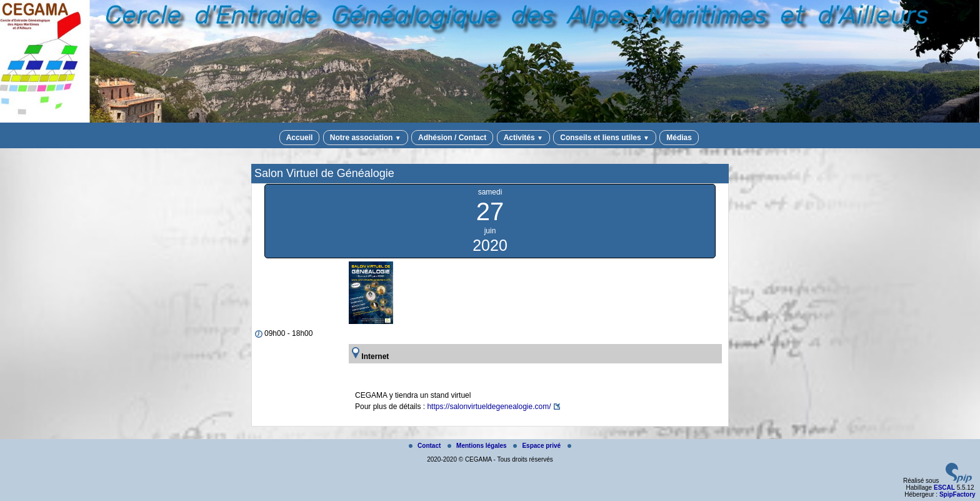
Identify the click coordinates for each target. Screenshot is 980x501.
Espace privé (537, 446)
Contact (426, 446)
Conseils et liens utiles (605, 138)
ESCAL (944, 488)
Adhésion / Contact (452, 138)
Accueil (300, 138)
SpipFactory (957, 494)
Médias (679, 138)
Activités (523, 138)
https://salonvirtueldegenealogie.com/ (489, 407)
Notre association (366, 138)
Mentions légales (478, 446)
